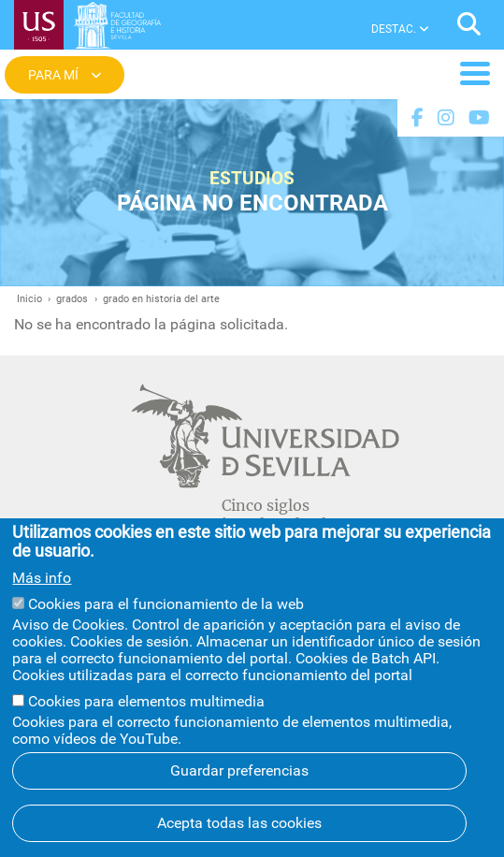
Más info (42, 582)
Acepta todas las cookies (239, 827)
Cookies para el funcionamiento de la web (166, 607)
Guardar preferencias (239, 774)
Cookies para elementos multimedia (146, 705)
